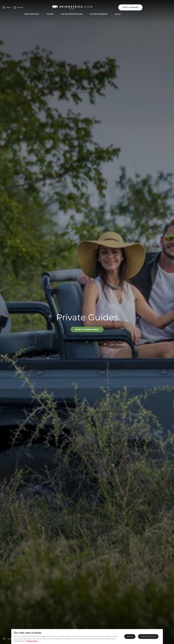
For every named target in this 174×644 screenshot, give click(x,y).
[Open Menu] (7, 7)
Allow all (130, 636)
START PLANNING (159, 7)
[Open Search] (18, 7)
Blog (132, 14)
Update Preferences (148, 636)
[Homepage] (4, 639)
